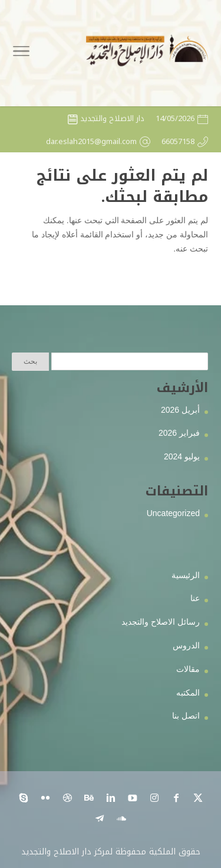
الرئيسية (186, 575)
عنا (195, 598)
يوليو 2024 (182, 456)
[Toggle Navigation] (21, 53)
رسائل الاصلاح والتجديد (161, 622)
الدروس (186, 645)
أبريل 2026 (180, 410)
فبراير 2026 (179, 433)
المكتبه (188, 693)
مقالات (188, 669)
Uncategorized (173, 513)
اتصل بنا (186, 716)
